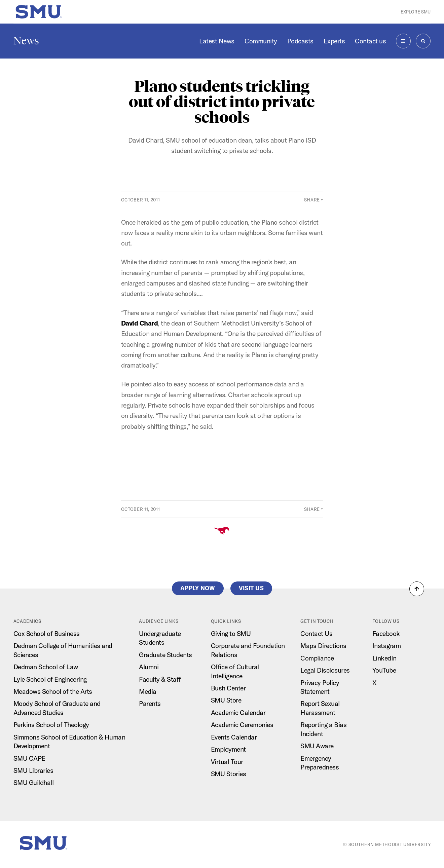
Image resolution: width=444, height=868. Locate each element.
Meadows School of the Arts (53, 691)
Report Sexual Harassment (320, 708)
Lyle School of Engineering (50, 679)
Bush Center (228, 688)
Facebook (386, 633)
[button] (417, 589)
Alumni (149, 667)
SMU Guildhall (34, 782)
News (26, 41)
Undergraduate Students (160, 638)
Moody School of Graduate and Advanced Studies (57, 708)
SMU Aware (317, 746)
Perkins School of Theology (51, 725)
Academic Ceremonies (242, 725)
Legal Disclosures (325, 670)
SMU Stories (229, 774)
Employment (228, 749)
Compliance (317, 658)
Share (312, 200)
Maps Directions (323, 646)
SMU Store (226, 700)
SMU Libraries (33, 770)
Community (261, 41)
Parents (150, 703)
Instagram (387, 646)
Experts (334, 41)
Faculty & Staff (160, 679)
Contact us (370, 41)
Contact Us (316, 633)
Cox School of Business (47, 633)
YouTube (384, 670)
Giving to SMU (231, 633)
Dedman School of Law (46, 667)
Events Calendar (234, 737)
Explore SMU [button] (416, 12)
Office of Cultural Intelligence (235, 671)
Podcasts (300, 41)
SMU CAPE (29, 758)
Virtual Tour (227, 762)
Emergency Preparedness (320, 763)
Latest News (217, 41)
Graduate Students (165, 655)
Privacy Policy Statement (320, 687)
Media (148, 691)
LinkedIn (384, 658)
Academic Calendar (238, 712)
